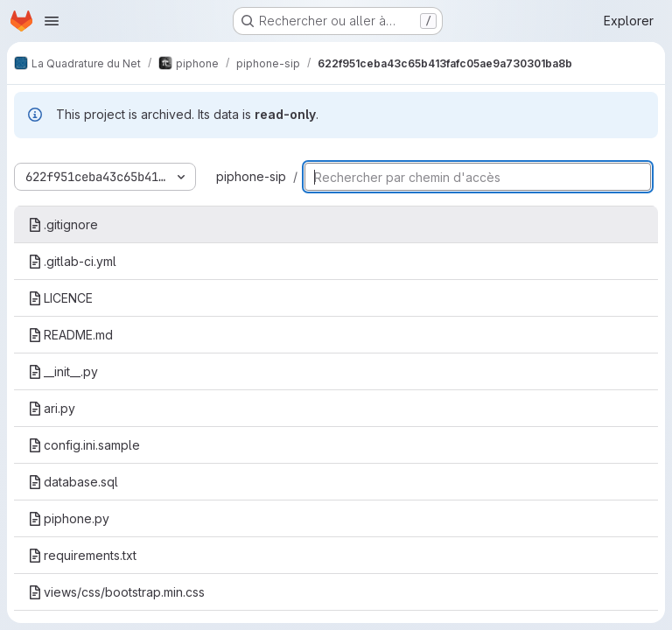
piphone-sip (251, 176)
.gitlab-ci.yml (72, 261)
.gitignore (63, 224)
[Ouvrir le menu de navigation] (52, 21)
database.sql (73, 482)
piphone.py (69, 518)
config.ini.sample (84, 445)
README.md (70, 335)
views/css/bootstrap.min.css (116, 592)
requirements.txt (82, 555)
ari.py (52, 408)
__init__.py (63, 371)
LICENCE (60, 298)
